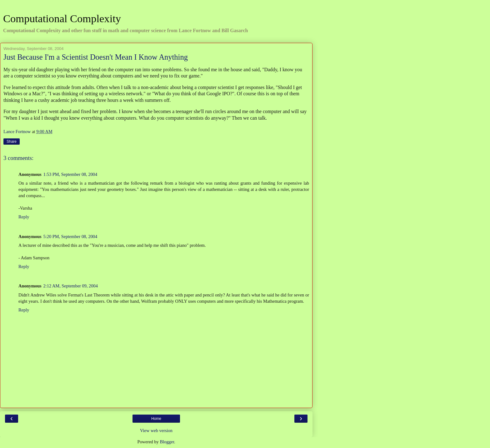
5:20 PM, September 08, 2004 (70, 236)
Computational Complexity (62, 18)
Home (156, 419)
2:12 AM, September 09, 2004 (71, 286)
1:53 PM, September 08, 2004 (70, 174)
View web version (156, 431)
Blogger (167, 442)
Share (12, 142)
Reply (24, 217)
